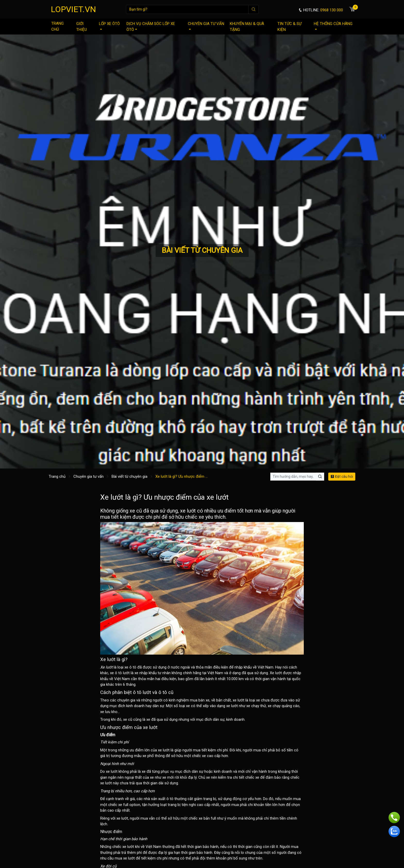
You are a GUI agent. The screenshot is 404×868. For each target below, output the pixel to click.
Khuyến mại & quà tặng (247, 27)
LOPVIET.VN (73, 9)
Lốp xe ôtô (109, 26)
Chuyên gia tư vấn (206, 26)
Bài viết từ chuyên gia (129, 476)
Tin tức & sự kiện (289, 27)
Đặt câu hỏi (342, 476)
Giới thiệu (82, 27)
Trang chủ (57, 26)
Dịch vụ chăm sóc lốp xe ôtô (151, 27)
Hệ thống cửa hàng (333, 26)
